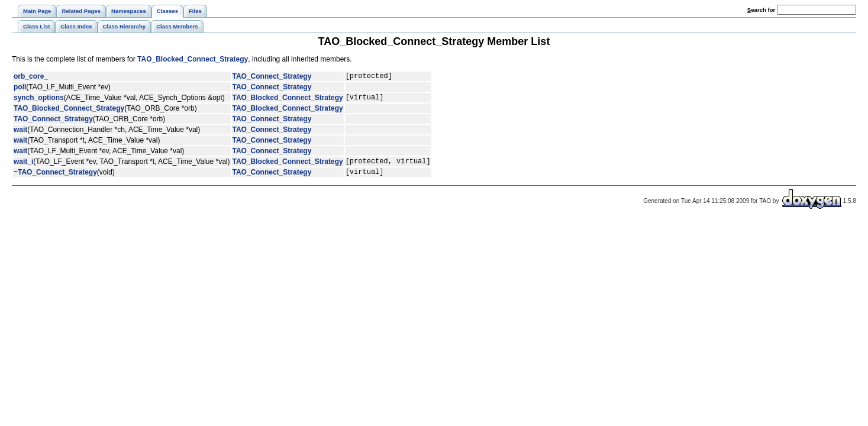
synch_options (39, 101)
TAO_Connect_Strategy (272, 78)
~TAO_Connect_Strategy (55, 179)
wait (20, 133)
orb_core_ (31, 78)
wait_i (23, 166)
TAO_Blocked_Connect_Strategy (193, 59)
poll (20, 89)
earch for (761, 10)
